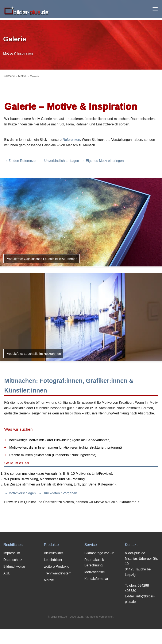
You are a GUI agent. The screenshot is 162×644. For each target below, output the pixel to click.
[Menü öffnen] (155, 9)
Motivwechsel (94, 572)
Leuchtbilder (53, 560)
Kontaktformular (96, 579)
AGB (7, 573)
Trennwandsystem (58, 573)
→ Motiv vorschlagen (20, 493)
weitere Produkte (57, 567)
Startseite (9, 76)
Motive (22, 76)
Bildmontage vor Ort (99, 553)
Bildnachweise (14, 567)
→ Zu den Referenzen (21, 161)
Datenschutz (13, 560)
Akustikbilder (53, 553)
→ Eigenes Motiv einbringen (103, 161)
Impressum (12, 553)
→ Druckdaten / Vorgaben (58, 493)
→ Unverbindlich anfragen (59, 161)
